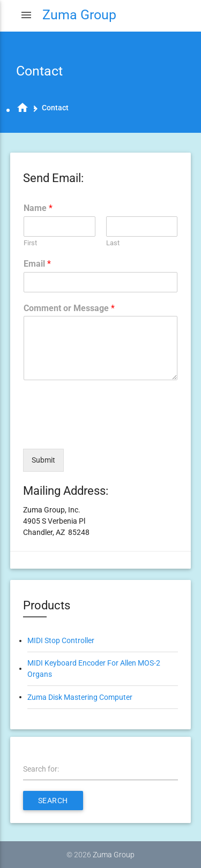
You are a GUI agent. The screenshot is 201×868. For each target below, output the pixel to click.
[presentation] (105, 431)
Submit (43, 460)
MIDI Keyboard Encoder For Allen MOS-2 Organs (94, 669)
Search (53, 801)
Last (113, 243)
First (30, 243)
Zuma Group (114, 855)
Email (37, 264)
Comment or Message (69, 308)
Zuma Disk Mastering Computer (80, 697)
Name (38, 208)
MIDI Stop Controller (61, 640)
